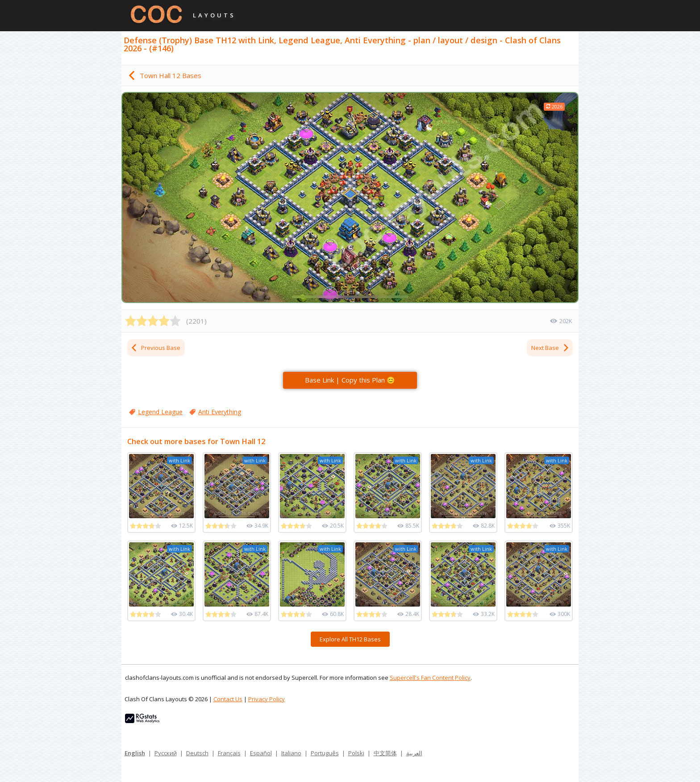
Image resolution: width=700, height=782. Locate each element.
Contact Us (228, 699)
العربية (414, 753)
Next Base (550, 348)
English (135, 753)
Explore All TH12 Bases (350, 639)
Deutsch (197, 753)
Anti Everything (220, 412)
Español (261, 753)
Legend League (160, 412)
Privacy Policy (267, 699)
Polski (356, 753)
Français (229, 753)
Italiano (291, 753)
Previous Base (155, 348)
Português (325, 753)
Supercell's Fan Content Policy (430, 678)
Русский (166, 753)
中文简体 (385, 753)
